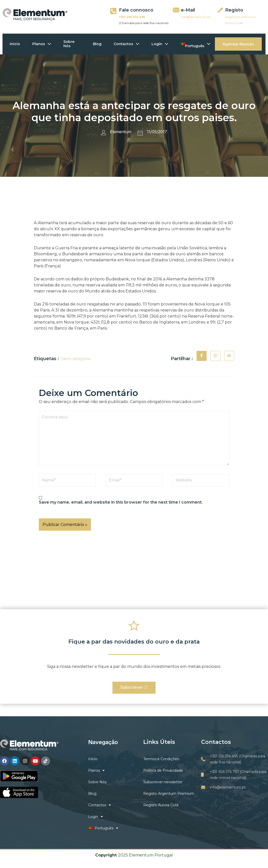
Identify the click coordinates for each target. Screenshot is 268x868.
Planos (42, 44)
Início (15, 44)
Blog (97, 44)
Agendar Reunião (238, 44)
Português (196, 44)
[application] (49, 44)
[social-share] (202, 356)
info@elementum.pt (196, 17)
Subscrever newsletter (163, 782)
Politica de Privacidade (163, 771)
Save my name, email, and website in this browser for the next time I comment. (121, 502)
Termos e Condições (161, 759)
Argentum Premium (240, 17)
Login (161, 44)
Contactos (127, 44)
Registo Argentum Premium (169, 794)
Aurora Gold (234, 23)
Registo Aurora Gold (161, 805)
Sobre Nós (70, 44)
